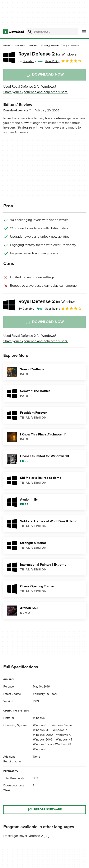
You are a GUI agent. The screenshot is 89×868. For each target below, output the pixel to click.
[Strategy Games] (50, 46)
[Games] (33, 46)
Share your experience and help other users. (36, 92)
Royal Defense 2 (47, 54)
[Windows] (20, 46)
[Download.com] (14, 32)
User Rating (63, 61)
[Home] (7, 46)
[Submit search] (30, 32)
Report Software (44, 810)
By (26, 61)
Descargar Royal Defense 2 (23, 836)
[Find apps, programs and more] (52, 32)
